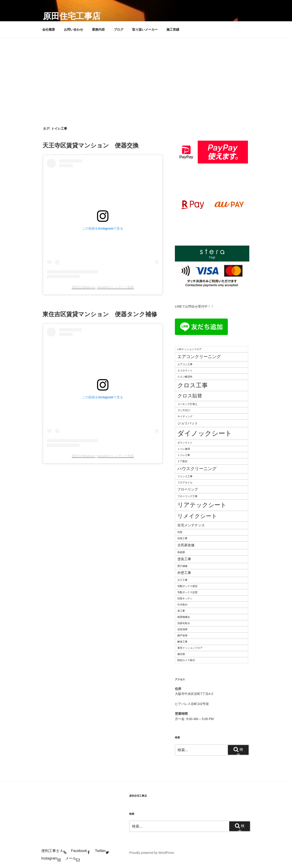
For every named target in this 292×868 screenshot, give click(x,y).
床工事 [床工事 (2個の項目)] (181, 611)
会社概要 (49, 29)
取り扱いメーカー (145, 29)
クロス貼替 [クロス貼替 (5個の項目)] (190, 396)
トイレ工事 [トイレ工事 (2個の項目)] (184, 455)
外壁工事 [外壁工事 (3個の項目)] (184, 573)
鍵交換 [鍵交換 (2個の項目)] (181, 654)
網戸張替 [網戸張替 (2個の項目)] (182, 635)
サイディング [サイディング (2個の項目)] (185, 416)
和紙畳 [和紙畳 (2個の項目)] (181, 552)
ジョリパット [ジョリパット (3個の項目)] (188, 423)
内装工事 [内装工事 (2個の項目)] (182, 538)
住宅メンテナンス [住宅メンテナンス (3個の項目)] (191, 525)
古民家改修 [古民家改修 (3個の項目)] (186, 545)
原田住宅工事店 (72, 16)
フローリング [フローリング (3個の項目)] (188, 489)
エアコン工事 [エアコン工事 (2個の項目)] (185, 364)
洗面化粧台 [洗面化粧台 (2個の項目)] (184, 623)
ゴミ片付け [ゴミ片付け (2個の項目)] (184, 410)
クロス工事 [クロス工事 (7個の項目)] (193, 385)
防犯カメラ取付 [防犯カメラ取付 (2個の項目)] (186, 660)
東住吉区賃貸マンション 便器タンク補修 (100, 314)
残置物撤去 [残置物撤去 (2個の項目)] (184, 617)
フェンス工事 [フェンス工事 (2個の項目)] (185, 476)
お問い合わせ (74, 29)
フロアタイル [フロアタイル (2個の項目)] (185, 482)
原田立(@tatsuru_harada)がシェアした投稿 (103, 287)
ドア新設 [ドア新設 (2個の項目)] (182, 461)
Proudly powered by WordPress (152, 853)
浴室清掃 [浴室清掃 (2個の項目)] (182, 629)
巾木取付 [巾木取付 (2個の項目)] (182, 605)
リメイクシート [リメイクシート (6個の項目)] (197, 516)
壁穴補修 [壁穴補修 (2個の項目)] (182, 566)
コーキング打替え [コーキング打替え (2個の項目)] (187, 404)
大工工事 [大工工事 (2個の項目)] (182, 580)
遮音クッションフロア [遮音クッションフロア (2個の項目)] (190, 648)
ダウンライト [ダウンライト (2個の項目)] (185, 443)
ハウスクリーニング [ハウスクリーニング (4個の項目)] (197, 469)
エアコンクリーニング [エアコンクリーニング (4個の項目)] (199, 357)
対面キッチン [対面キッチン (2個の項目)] (185, 598)
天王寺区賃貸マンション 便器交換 (91, 145)
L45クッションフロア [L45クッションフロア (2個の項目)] (189, 349)
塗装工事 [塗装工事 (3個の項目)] (184, 559)
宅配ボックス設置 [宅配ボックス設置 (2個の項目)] (187, 592)
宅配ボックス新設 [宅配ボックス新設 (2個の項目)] (187, 586)
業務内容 (98, 29)
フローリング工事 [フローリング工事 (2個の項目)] (187, 496)
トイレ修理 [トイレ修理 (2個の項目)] (184, 449)
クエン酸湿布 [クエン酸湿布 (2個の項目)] (185, 377)
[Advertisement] (146, 72)
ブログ (118, 29)
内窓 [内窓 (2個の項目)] (180, 532)
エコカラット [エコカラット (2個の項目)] (185, 370)
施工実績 (173, 29)
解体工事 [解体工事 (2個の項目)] (182, 642)
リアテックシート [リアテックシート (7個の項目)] (202, 505)
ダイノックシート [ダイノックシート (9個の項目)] (205, 433)
